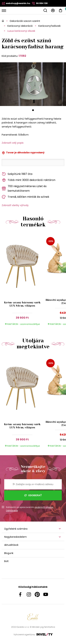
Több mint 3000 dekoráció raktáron (29, 180)
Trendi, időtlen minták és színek (25, 197)
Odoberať (33, 495)
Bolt (6, 561)
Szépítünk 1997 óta (17, 174)
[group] (23, 281)
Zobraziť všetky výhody (15, 205)
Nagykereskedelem (15, 537)
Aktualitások (11, 545)
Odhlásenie (12, 511)
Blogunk (9, 553)
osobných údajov (44, 507)
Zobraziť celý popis (13, 143)
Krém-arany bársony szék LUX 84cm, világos (22, 304)
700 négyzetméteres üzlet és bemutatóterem (24, 188)
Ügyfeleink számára (16, 529)
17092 (22, 56)
